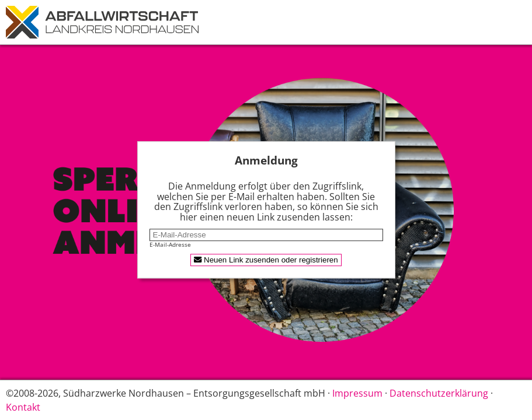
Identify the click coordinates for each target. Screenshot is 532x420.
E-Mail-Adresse (170, 245)
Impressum (357, 393)
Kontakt (23, 407)
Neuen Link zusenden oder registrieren (266, 260)
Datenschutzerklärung (439, 393)
